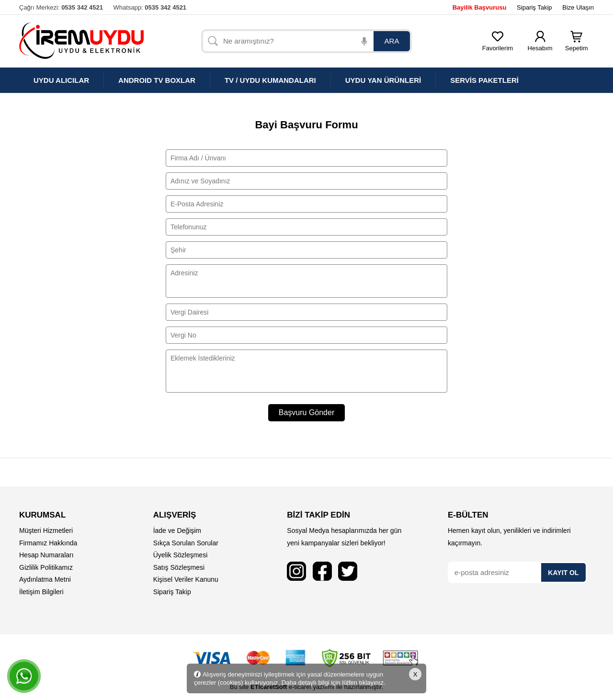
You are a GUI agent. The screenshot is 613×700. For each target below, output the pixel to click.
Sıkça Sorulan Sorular (186, 543)
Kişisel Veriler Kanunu (186, 579)
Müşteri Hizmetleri (46, 531)
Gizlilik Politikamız (46, 567)
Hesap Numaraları (46, 555)
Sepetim (577, 45)
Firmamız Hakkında (48, 543)
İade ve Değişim (177, 531)
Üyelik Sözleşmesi (181, 555)
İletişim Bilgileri (41, 592)
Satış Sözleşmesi (179, 567)
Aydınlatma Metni (45, 579)
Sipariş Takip (534, 7)
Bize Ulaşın (578, 7)
